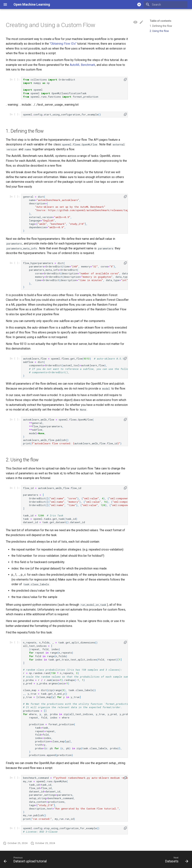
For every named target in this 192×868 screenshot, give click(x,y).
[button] (125, 79)
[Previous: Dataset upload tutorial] (26, 860)
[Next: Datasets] (176, 860)
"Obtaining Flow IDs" (63, 44)
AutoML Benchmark (82, 65)
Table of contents (160, 21)
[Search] (166, 5)
